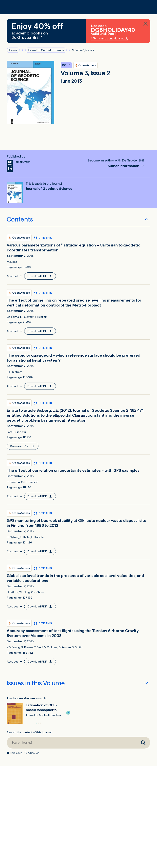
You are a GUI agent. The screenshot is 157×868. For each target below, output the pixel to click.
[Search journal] (71, 743)
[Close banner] (146, 24)
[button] (68, 713)
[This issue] (8, 753)
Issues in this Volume (36, 683)
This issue (16, 753)
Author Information (124, 166)
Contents (20, 219)
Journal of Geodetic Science (46, 50)
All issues (34, 753)
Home (13, 50)
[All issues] (26, 753)
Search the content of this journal (29, 732)
